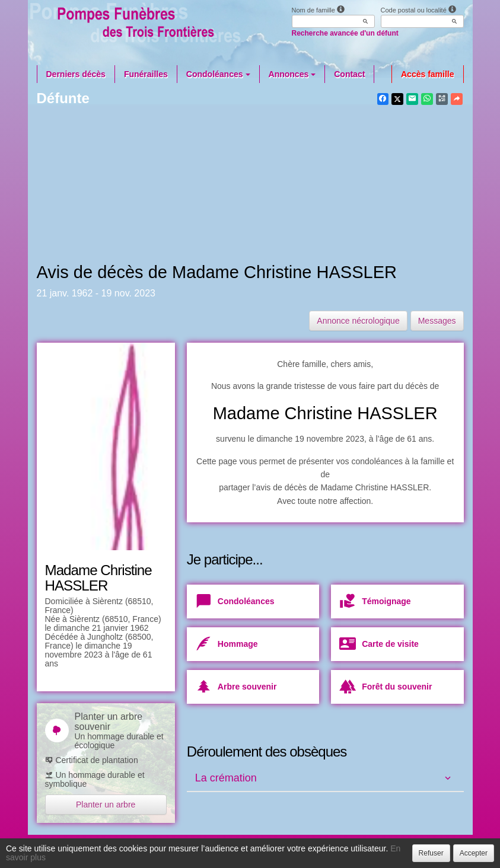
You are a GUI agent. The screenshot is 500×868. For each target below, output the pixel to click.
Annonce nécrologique (358, 321)
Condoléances (218, 74)
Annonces (292, 74)
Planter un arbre (106, 805)
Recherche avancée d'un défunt (345, 33)
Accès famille (428, 74)
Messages (437, 321)
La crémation (226, 778)
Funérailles (146, 74)
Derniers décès (76, 74)
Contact (349, 74)
